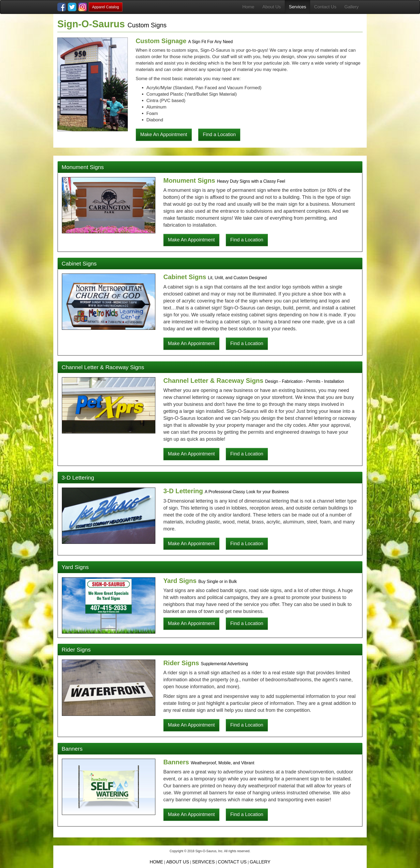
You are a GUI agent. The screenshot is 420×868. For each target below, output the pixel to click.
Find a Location (219, 134)
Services (297, 7)
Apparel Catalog (106, 7)
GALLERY (260, 862)
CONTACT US (232, 862)
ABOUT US (177, 862)
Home (248, 7)
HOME (156, 862)
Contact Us (325, 7)
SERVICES (203, 862)
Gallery (352, 7)
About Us (271, 7)
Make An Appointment (164, 134)
